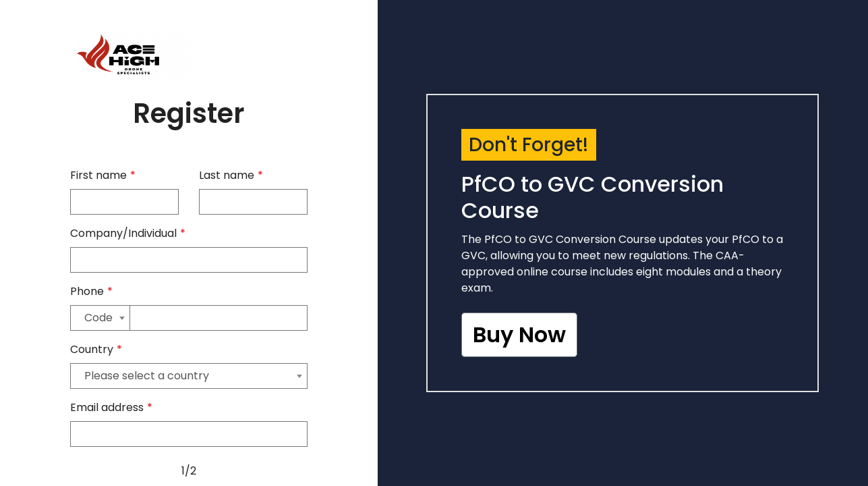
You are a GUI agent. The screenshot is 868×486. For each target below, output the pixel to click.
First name (103, 175)
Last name (231, 175)
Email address (111, 407)
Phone (91, 291)
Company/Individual (128, 233)
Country (96, 349)
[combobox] (100, 318)
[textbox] (100, 318)
